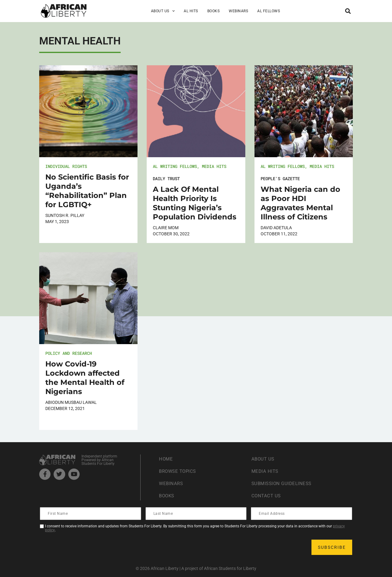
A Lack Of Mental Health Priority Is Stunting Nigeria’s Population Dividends (195, 203)
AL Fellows (269, 11)
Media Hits (214, 166)
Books (214, 11)
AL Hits (191, 11)
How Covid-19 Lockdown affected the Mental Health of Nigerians (85, 378)
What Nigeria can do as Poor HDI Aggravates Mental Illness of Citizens (300, 203)
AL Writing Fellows (175, 166)
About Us (163, 11)
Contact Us (267, 496)
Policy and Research (69, 353)
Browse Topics (179, 471)
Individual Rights (66, 166)
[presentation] (87, 547)
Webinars (238, 11)
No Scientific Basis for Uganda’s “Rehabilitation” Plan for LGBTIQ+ (87, 191)
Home (166, 459)
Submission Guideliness (283, 483)
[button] (348, 11)
